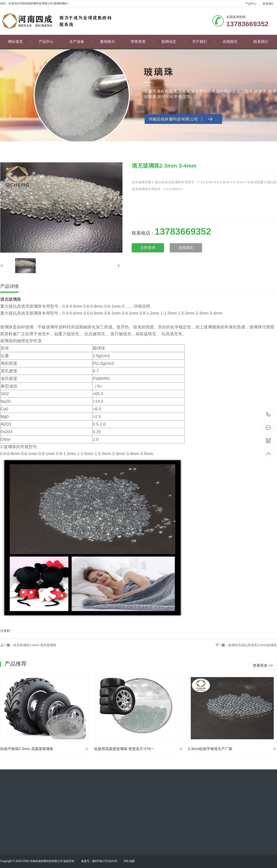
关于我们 (204, 42)
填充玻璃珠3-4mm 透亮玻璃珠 (35, 645)
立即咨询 (148, 248)
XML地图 (129, 861)
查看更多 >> (263, 665)
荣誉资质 (142, 42)
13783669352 (269, 414)
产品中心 (251, 4)
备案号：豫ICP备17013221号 (99, 861)
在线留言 (234, 42)
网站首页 (19, 42)
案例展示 (112, 42)
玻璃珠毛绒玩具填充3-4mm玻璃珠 (253, 645)
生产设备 (81, 42)
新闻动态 (173, 42)
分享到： (7, 631)
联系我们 (268, 4)
